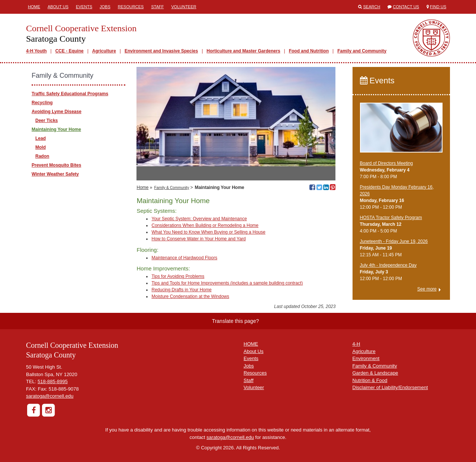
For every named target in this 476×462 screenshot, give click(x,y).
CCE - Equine (70, 51)
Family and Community (362, 51)
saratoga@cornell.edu (50, 396)
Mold (41, 147)
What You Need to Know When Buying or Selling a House (208, 232)
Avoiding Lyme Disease (57, 112)
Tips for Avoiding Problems (178, 276)
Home (34, 7)
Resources (131, 7)
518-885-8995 (53, 381)
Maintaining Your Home (56, 129)
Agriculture (104, 51)
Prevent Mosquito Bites (56, 165)
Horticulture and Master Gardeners (244, 51)
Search (372, 7)
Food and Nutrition (309, 51)
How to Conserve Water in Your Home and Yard (198, 239)
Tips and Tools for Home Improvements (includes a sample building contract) (227, 283)
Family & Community (172, 188)
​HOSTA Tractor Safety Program (391, 218)
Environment (366, 358)
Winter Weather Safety (55, 174)
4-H (356, 344)
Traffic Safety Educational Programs (70, 94)
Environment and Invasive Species (161, 51)
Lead (41, 138)
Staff (157, 7)
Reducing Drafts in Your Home (181, 290)
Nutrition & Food (370, 380)
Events (84, 7)
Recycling (42, 103)
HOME (251, 344)
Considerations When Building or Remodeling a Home (205, 225)
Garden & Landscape (375, 373)
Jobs (105, 7)
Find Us (438, 7)
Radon (42, 156)
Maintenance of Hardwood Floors (184, 258)
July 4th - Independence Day (388, 265)
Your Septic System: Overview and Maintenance (199, 219)
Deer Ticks (47, 121)
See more (427, 289)
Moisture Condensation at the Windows (190, 296)
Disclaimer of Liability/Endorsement (390, 387)
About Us (58, 7)
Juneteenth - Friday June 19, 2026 (394, 241)
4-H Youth (36, 51)
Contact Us (406, 7)
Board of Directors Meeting (387, 163)
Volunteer (184, 7)
